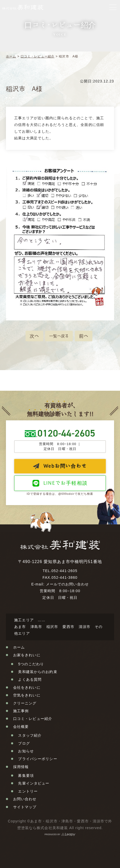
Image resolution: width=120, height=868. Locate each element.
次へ (34, 336)
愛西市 (68, 627)
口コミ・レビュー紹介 (38, 56)
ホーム (11, 56)
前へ (84, 336)
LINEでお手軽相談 (66, 483)
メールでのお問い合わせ (67, 584)
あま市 (20, 627)
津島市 (36, 627)
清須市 (85, 627)
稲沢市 (52, 627)
